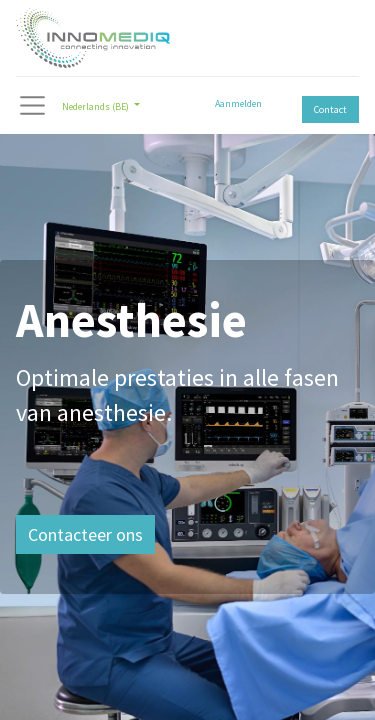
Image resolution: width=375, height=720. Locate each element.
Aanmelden (238, 103)
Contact (330, 109)
